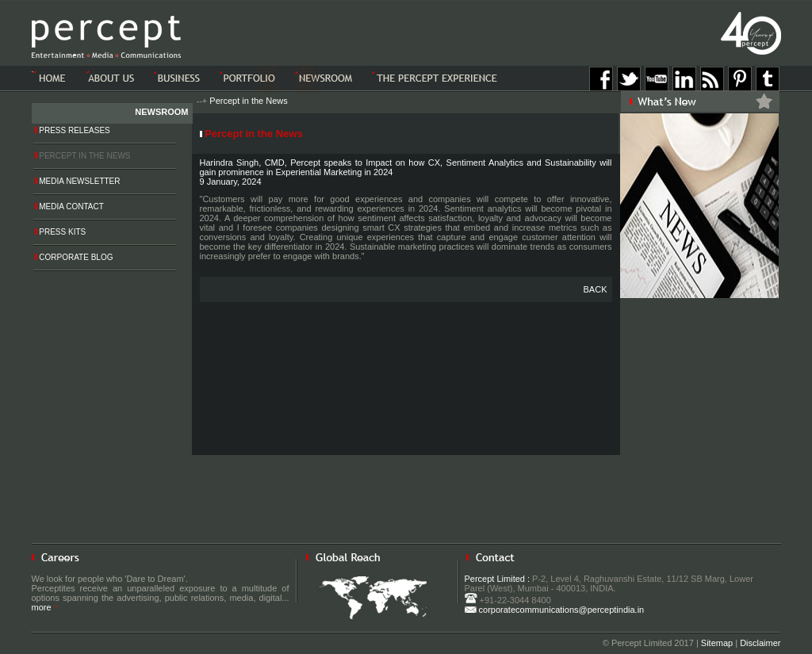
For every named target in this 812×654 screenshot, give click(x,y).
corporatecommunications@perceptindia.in (555, 610)
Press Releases (73, 130)
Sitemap (717, 643)
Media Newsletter (78, 181)
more (45, 607)
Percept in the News (248, 101)
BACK (596, 289)
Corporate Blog (74, 257)
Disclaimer (760, 643)
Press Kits (61, 232)
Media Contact (69, 207)
